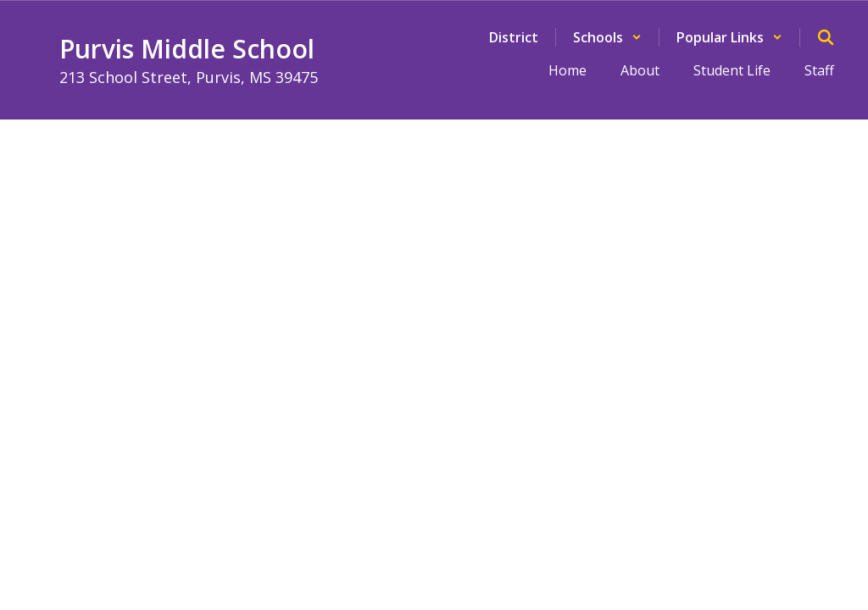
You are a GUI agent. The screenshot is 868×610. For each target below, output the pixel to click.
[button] (607, 37)
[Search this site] (826, 37)
